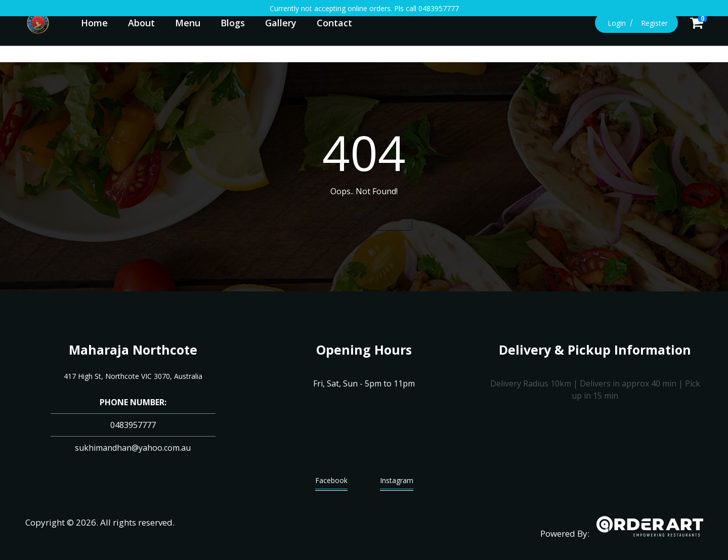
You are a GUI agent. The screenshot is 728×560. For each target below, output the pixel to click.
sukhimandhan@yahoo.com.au (133, 448)
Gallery (281, 23)
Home (94, 23)
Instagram (397, 483)
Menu (188, 23)
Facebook (331, 483)
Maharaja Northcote (133, 350)
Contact (334, 23)
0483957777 (133, 425)
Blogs (233, 23)
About (141, 23)
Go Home (364, 217)
